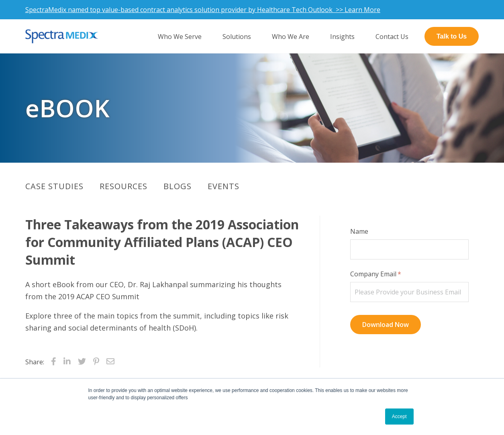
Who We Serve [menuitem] (180, 37)
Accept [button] (399, 417)
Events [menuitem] (223, 186)
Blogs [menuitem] (178, 186)
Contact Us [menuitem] (392, 37)
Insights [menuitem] (342, 37)
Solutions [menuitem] (237, 37)
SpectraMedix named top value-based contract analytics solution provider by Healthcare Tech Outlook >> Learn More (203, 10)
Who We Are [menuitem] (291, 37)
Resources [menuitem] (123, 186)
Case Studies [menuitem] (54, 186)
